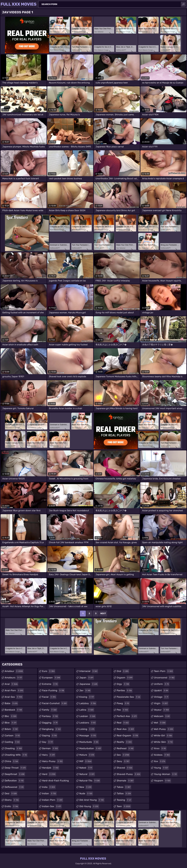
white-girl (163, 736)
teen (124, 806)
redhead (125, 748)
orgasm (125, 678)
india (49, 787)
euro (49, 671)
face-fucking (53, 691)
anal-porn (14, 691)
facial (49, 697)
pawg (123, 703)
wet (160, 723)
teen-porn (164, 671)
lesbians (88, 723)
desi (11, 794)
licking (87, 729)
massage (88, 736)
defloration (14, 781)
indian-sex (52, 806)
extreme (50, 684)
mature (87, 755)
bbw (11, 723)
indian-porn (53, 800)
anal (11, 684)
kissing (87, 697)
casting (12, 742)
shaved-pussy (129, 774)
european (51, 678)
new (86, 787)
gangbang (52, 729)
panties (125, 691)
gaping (50, 736)
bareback (14, 710)
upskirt (161, 691)
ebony (12, 800)
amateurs (14, 678)
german (50, 748)
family (50, 710)
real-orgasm (128, 736)
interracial (89, 671)
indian (49, 794)
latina (87, 710)
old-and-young (92, 800)
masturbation (91, 748)
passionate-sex (129, 697)
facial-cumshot (55, 703)
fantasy (50, 716)
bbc (11, 716)
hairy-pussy (53, 761)
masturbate (89, 742)
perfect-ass (127, 716)
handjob (51, 768)
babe (11, 703)
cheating (14, 748)
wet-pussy (164, 729)
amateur (14, 671)
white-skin (164, 742)
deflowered (14, 787)
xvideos (162, 755)
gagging (50, 723)
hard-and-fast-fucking (55, 781)
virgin (161, 703)
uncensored (165, 678)
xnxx (160, 748)
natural (87, 774)
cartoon (12, 736)
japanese (89, 684)
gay (48, 742)
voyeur (162, 710)
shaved (125, 768)
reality (125, 742)
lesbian (88, 716)
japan (87, 678)
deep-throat (16, 768)
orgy (123, 684)
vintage (161, 697)
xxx (160, 761)
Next (103, 613)
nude (86, 794)
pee (123, 710)
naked (86, 768)
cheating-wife (16, 755)
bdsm (12, 729)
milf (86, 761)
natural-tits (90, 781)
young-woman (166, 774)
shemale (125, 781)
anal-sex (14, 697)
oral (123, 671)
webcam (162, 716)
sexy (123, 761)
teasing (124, 800)
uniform (162, 684)
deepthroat (15, 774)
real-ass (126, 729)
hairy (49, 755)
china (12, 761)
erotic (12, 806)
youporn (163, 781)
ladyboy (88, 703)
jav (85, 691)
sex (123, 755)
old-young (89, 806)
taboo (124, 787)
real (123, 723)
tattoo (124, 794)
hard (49, 774)
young (161, 768)
